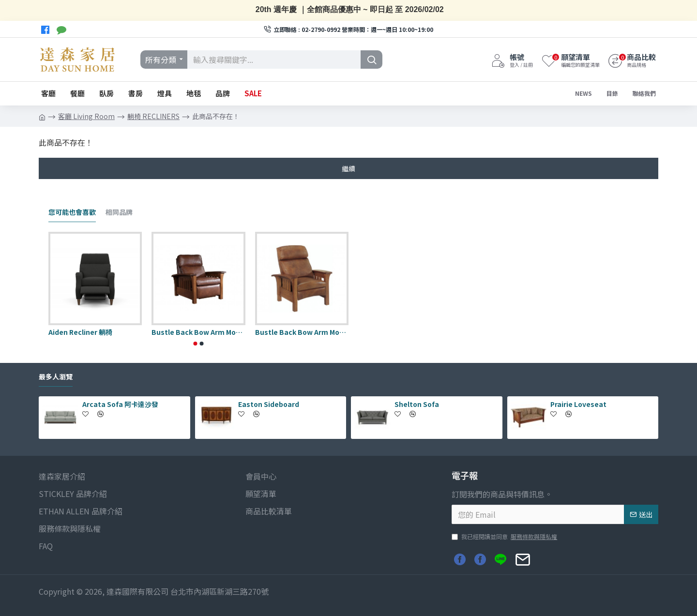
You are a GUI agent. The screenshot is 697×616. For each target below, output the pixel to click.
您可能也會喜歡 (72, 212)
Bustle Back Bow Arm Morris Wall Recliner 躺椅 (198, 332)
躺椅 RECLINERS (153, 116)
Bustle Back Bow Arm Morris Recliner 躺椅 (302, 332)
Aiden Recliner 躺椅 (80, 332)
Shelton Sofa (417, 404)
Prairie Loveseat (578, 404)
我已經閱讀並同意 (505, 537)
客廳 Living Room (86, 116)
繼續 (348, 168)
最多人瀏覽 (56, 377)
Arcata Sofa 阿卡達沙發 (120, 404)
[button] (196, 344)
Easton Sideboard (269, 404)
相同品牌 (119, 212)
